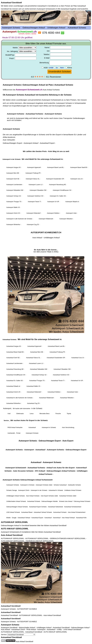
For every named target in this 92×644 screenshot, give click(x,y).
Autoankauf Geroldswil (11, 3)
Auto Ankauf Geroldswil (12, 535)
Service (18, 635)
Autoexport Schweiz (8, 609)
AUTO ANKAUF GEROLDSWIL (15, 529)
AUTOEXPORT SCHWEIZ (27, 609)
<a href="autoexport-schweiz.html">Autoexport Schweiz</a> (46, 265)
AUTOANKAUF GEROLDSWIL (14, 522)
